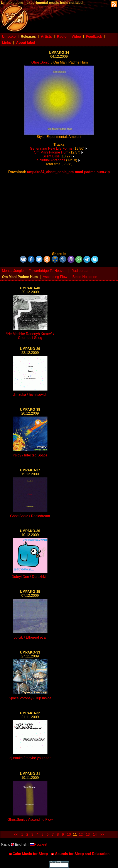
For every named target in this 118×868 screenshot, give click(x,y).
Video (76, 37)
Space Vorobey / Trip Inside (30, 698)
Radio (62, 37)
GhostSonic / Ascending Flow (30, 820)
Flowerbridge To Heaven (48, 271)
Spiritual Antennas (51, 160)
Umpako (9, 37)
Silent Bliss (51, 156)
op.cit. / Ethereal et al (30, 637)
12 (81, 834)
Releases (28, 37)
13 (88, 834)
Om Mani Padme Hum (51, 152)
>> (102, 834)
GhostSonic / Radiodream (30, 516)
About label (26, 43)
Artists (46, 37)
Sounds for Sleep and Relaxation (80, 854)
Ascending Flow (55, 277)
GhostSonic (40, 62)
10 (69, 834)
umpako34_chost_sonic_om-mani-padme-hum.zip (68, 172)
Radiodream (81, 271)
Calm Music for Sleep (28, 854)
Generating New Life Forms (51, 148)
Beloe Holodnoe (85, 277)
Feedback (94, 37)
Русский (39, 844)
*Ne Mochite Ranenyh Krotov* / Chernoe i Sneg (30, 336)
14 (95, 834)
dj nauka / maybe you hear (30, 758)
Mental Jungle (13, 271)
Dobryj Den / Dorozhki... (30, 577)
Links (7, 43)
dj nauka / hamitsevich (30, 395)
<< (16, 834)
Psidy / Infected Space (30, 455)
